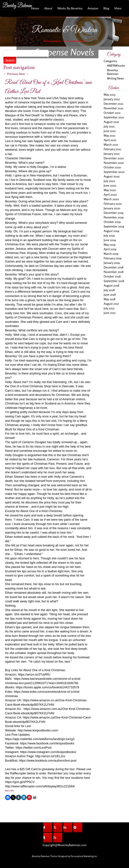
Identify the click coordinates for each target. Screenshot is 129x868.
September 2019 (114, 226)
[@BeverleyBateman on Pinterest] (78, 828)
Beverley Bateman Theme (45, 856)
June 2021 (110, 131)
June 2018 (110, 294)
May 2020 (110, 190)
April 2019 (110, 249)
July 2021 (109, 126)
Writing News (115, 78)
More (118, 8)
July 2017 (109, 308)
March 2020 (111, 199)
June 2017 (110, 313)
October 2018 (112, 276)
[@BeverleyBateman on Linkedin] (68, 828)
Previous (11, 74)
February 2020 (113, 204)
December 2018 (113, 267)
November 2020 (114, 163)
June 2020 (110, 185)
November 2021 (114, 108)
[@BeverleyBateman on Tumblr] (48, 838)
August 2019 (111, 231)
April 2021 (110, 140)
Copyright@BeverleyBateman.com (64, 845)
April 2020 (110, 194)
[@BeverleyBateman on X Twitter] (58, 828)
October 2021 (112, 113)
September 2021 (114, 117)
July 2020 (109, 181)
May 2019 (110, 244)
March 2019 (111, 254)
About (48, 8)
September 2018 (114, 281)
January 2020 (112, 208)
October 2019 (112, 222)
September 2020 (114, 172)
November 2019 (114, 217)
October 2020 (112, 167)
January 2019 (112, 263)
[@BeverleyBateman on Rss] (58, 838)
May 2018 (110, 299)
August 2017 (111, 304)
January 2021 (112, 154)
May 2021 (109, 135)
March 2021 (111, 144)
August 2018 (111, 285)
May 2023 (109, 94)
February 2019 (112, 258)
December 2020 (114, 158)
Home (35, 8)
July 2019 (109, 235)
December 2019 (114, 213)
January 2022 (112, 99)
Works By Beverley (70, 8)
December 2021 (113, 104)
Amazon (93, 8)
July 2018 (109, 290)
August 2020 (112, 176)
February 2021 (112, 149)
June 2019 (110, 240)
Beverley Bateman (113, 72)
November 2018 (114, 272)
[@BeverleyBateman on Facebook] (48, 828)
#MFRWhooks (116, 65)
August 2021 (111, 122)
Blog (106, 8)
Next (24, 74)
